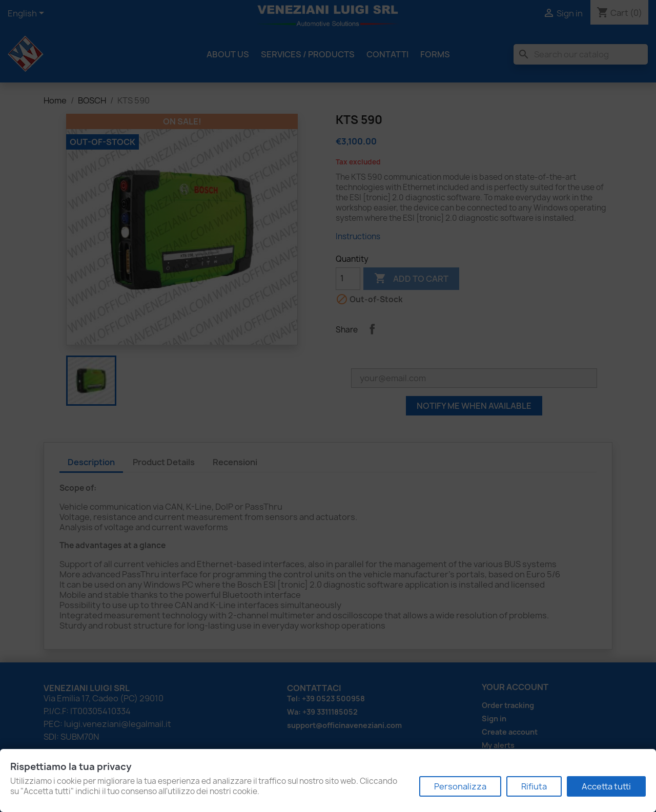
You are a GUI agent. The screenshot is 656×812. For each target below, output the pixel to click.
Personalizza (460, 786)
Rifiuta (534, 786)
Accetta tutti (606, 786)
